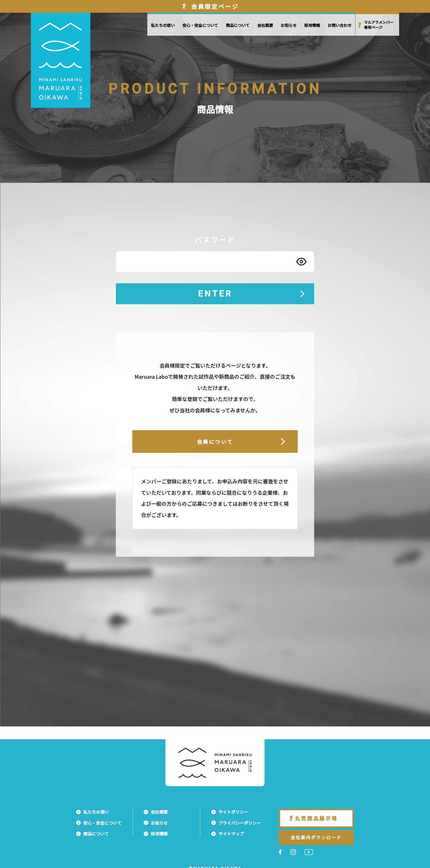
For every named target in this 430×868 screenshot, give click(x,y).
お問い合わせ (340, 25)
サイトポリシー (233, 812)
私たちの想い (163, 25)
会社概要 (265, 25)
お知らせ (289, 25)
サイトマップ (231, 834)
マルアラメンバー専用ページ (379, 25)
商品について (238, 25)
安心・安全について (200, 25)
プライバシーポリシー (240, 823)
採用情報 (312, 25)
